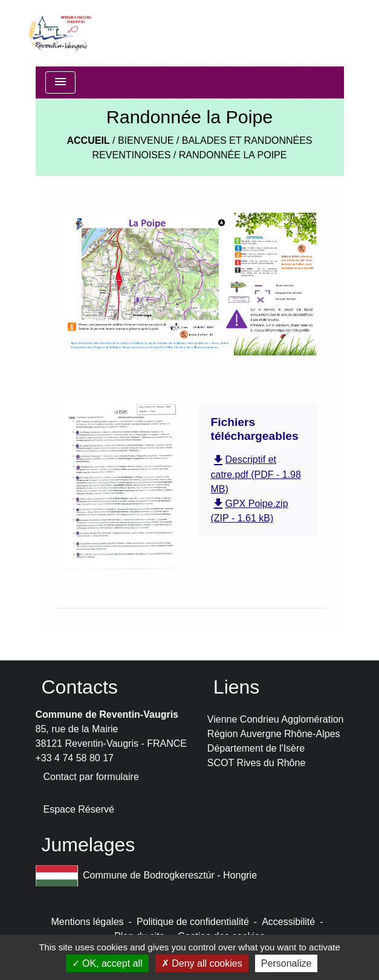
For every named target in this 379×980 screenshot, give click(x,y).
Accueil (88, 140)
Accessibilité (288, 922)
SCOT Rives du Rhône (256, 763)
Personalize (287, 963)
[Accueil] (60, 33)
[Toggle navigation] (60, 82)
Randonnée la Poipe (233, 155)
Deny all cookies (202, 963)
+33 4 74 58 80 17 (75, 758)
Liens (237, 687)
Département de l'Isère (256, 748)
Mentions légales (88, 922)
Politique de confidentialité (193, 922)
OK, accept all (107, 963)
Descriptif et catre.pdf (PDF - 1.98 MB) (256, 474)
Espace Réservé (79, 809)
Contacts (80, 687)
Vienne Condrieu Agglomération (276, 719)
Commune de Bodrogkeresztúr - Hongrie (147, 876)
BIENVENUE (146, 140)
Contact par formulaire (91, 777)
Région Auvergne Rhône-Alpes (274, 734)
